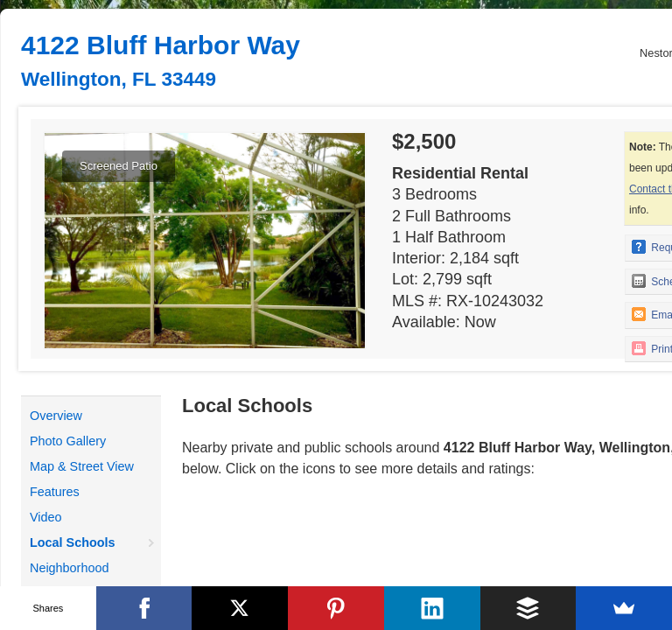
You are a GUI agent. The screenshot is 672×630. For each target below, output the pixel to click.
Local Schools (73, 542)
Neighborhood (69, 568)
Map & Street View (82, 466)
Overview (56, 416)
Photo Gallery (68, 441)
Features (55, 492)
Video (46, 517)
